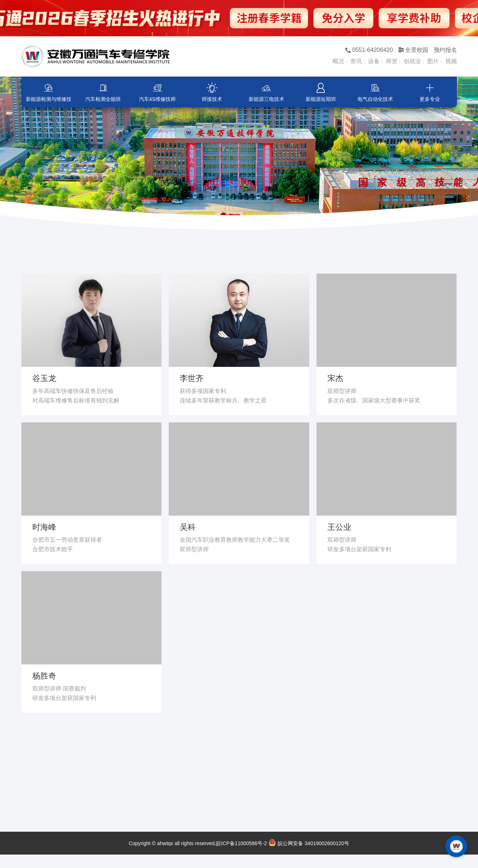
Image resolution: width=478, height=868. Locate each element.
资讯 (356, 61)
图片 (433, 61)
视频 (451, 61)
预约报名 (445, 50)
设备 (374, 61)
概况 (338, 61)
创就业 (412, 61)
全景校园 (413, 50)
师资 (392, 61)
